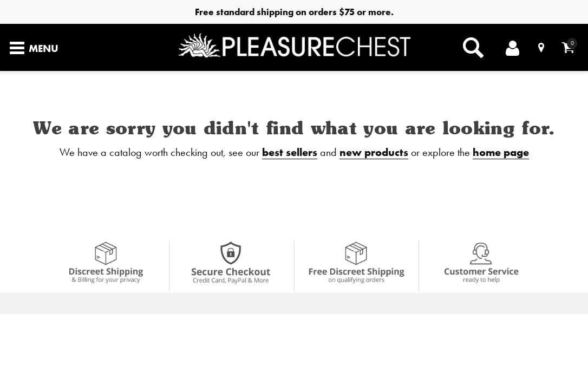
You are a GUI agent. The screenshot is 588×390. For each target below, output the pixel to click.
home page (501, 152)
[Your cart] (568, 47)
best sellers (290, 152)
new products (374, 152)
